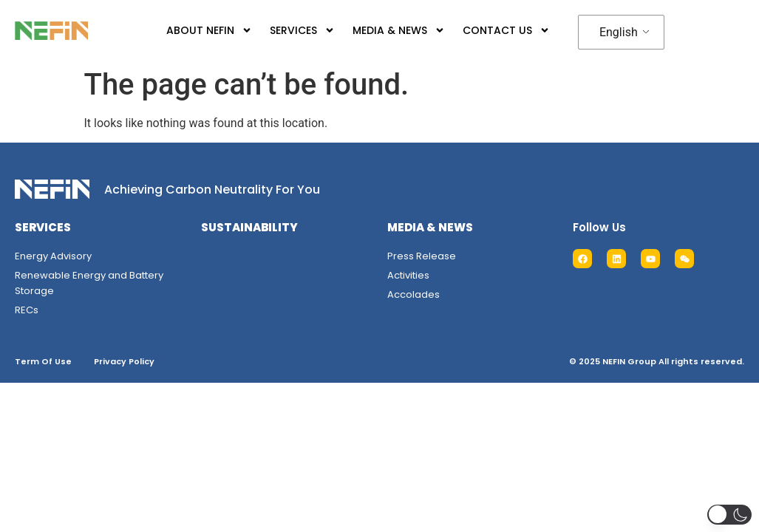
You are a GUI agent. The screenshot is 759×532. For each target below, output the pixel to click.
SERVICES (302, 30)
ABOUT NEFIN (209, 30)
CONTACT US (506, 30)
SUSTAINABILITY (249, 227)
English (619, 32)
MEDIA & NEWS (399, 30)
